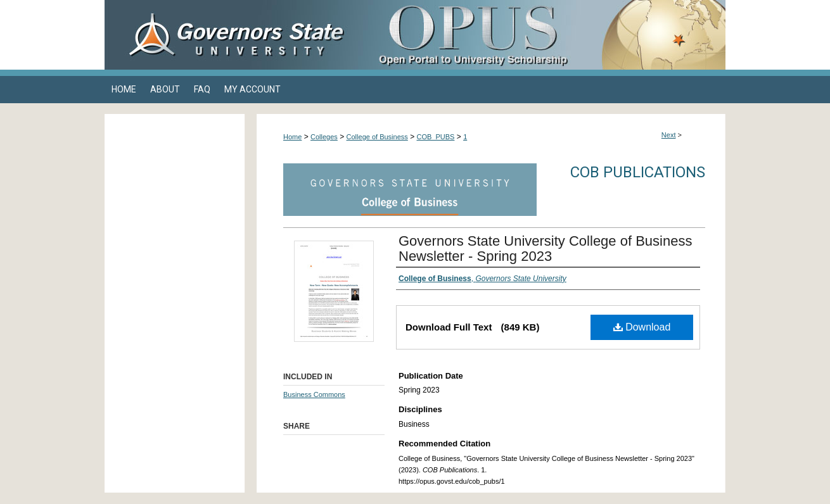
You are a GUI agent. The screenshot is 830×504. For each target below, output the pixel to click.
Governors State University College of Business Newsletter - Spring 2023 (545, 249)
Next (669, 135)
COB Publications (638, 172)
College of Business (377, 137)
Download (642, 327)
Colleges (324, 137)
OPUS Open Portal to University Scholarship (542, 35)
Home (292, 137)
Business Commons (314, 394)
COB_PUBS (436, 137)
